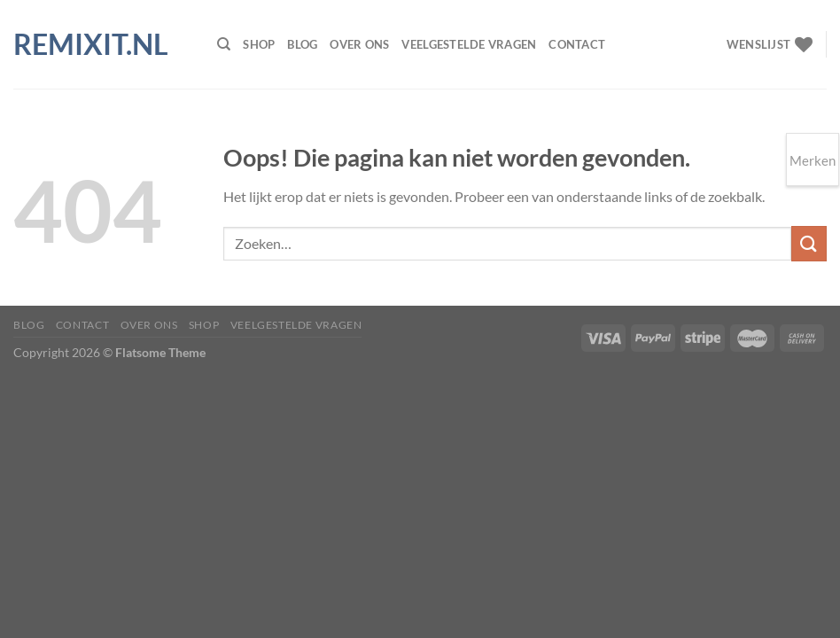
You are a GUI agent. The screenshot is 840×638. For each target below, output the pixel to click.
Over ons (359, 44)
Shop (259, 44)
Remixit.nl (91, 44)
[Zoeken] (224, 44)
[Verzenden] (809, 243)
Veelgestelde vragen (469, 44)
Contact (577, 44)
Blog (302, 44)
